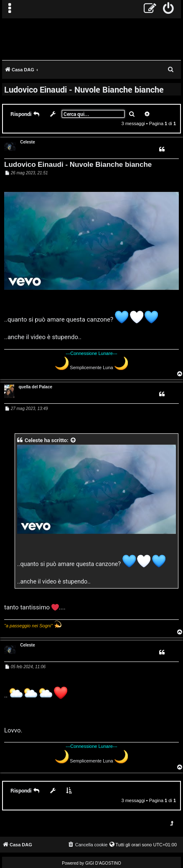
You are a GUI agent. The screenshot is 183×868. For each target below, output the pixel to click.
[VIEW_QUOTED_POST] (74, 440)
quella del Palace (35, 387)
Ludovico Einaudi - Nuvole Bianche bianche (84, 89)
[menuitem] (169, 9)
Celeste (28, 142)
